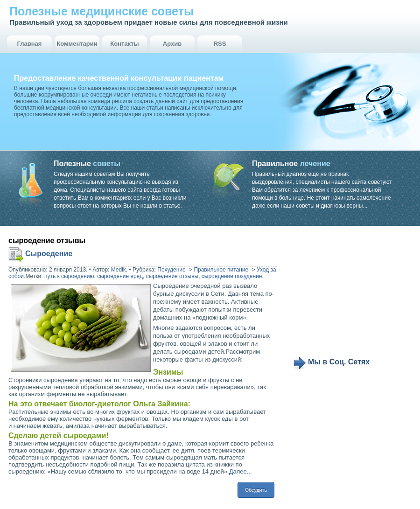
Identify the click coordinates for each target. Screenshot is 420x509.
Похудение (171, 270)
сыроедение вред (120, 276)
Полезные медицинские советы (101, 11)
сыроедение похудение (232, 276)
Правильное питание (221, 270)
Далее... (241, 471)
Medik (119, 270)
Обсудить (256, 490)
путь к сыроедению (69, 276)
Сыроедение (49, 254)
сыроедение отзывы (172, 276)
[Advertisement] (351, 295)
